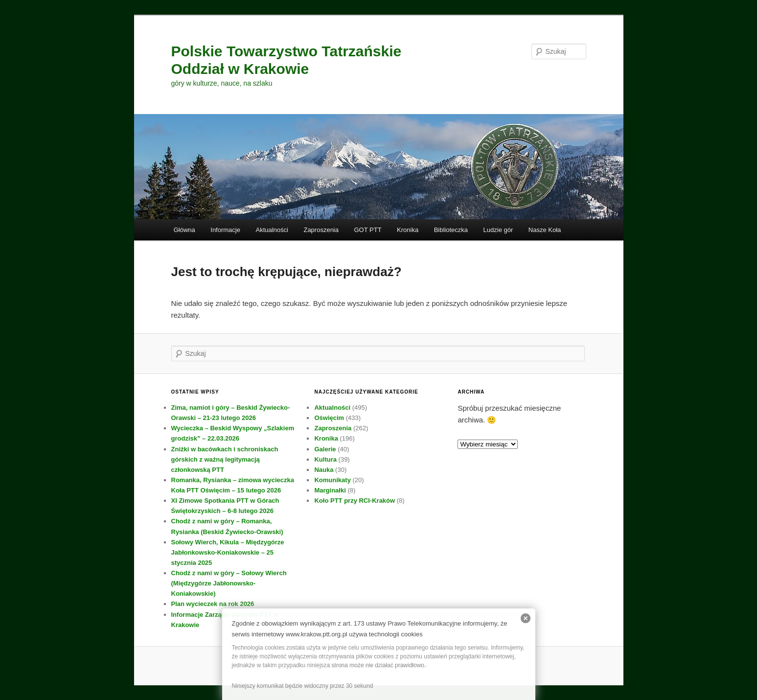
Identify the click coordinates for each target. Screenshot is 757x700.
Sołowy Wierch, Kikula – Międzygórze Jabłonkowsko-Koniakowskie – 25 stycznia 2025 (228, 552)
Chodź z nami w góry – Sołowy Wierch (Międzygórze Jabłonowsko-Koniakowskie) (229, 583)
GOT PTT (368, 230)
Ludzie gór (498, 230)
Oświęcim (329, 418)
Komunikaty (332, 480)
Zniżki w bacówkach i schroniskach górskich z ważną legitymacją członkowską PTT (225, 459)
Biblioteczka (451, 230)
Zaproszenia (321, 230)
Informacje (225, 230)
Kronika (408, 230)
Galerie (325, 449)
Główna (184, 230)
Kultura (325, 459)
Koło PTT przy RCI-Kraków (355, 501)
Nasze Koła (545, 230)
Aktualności (272, 230)
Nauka (324, 470)
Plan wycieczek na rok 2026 (213, 604)
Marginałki (330, 490)
